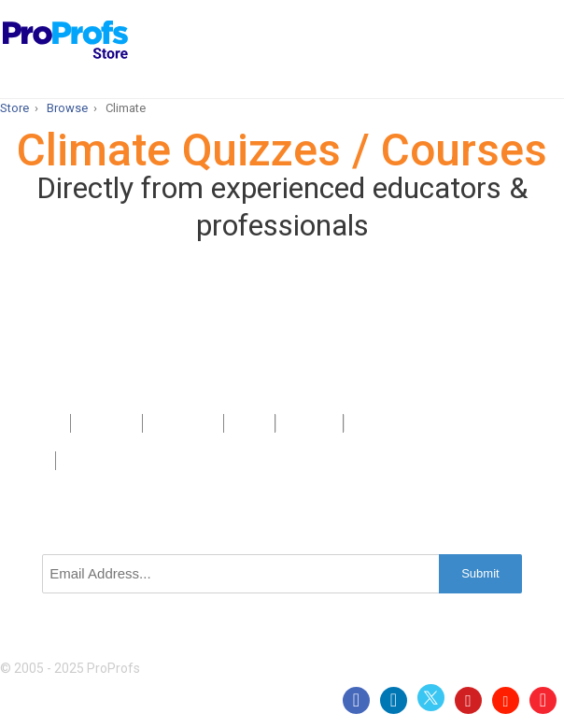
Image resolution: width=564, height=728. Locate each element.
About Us (106, 423)
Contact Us (183, 423)
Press (249, 423)
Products (35, 423)
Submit (480, 573)
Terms (28, 461)
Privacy (374, 423)
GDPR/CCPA (101, 461)
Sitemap (309, 423)
